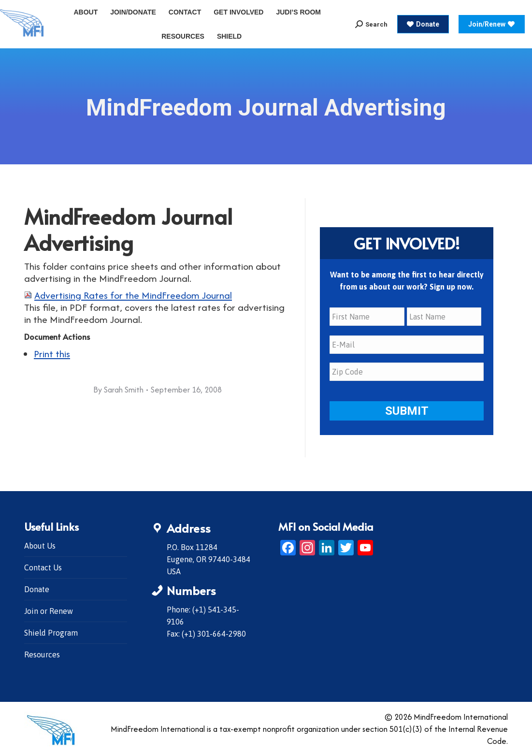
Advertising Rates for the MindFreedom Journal (133, 295)
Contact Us (43, 567)
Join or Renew (49, 611)
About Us (40, 546)
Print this (52, 354)
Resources (42, 654)
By (118, 390)
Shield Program (51, 633)
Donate (37, 589)
